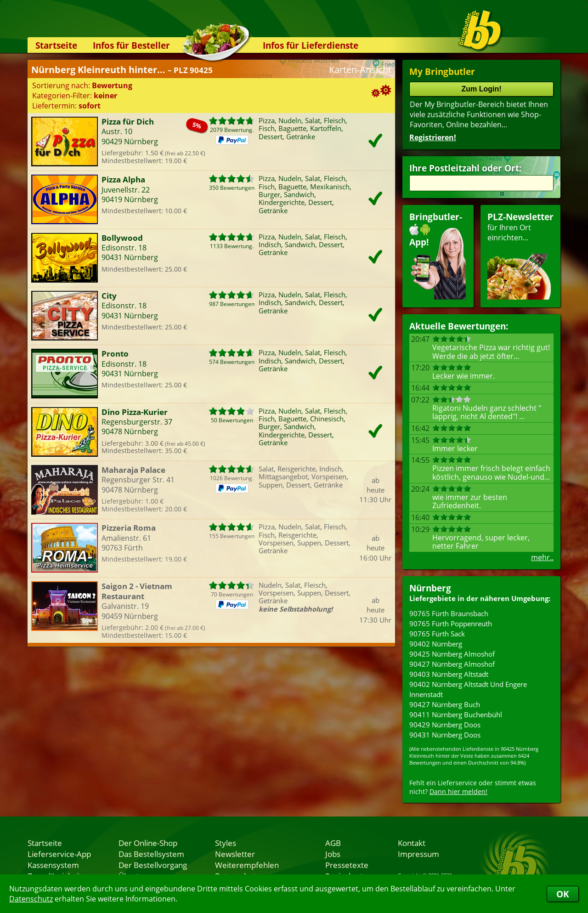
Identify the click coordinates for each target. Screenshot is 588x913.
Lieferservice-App (59, 854)
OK (563, 894)
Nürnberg (430, 588)
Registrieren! (433, 137)
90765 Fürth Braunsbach (449, 613)
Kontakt (412, 843)
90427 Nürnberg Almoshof (452, 664)
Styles (226, 843)
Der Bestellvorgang (153, 865)
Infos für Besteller (131, 45)
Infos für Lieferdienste (311, 45)
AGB (333, 843)
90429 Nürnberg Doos (445, 725)
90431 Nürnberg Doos (445, 735)
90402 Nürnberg (436, 644)
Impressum (418, 854)
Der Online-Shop (148, 843)
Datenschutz (31, 899)
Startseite (56, 45)
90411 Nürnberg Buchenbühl (456, 715)
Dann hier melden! (458, 791)
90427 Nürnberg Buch (445, 704)
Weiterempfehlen (247, 865)
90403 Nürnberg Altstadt (449, 674)
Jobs (333, 854)
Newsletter (235, 854)
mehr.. (542, 557)
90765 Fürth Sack (437, 634)
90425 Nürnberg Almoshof (452, 654)
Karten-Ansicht (360, 70)
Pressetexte (347, 865)
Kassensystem (53, 865)
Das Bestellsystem (151, 854)
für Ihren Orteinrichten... (520, 255)
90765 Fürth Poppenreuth (451, 624)
